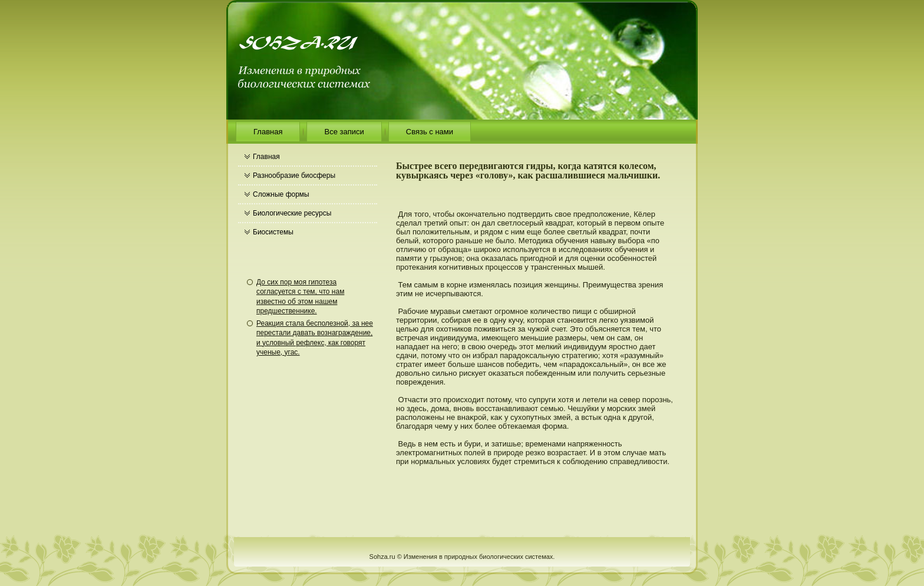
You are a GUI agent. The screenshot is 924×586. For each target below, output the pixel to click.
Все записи (344, 132)
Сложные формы (281, 194)
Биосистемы (273, 232)
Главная (268, 132)
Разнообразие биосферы (294, 176)
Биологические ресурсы (292, 213)
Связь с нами (430, 132)
